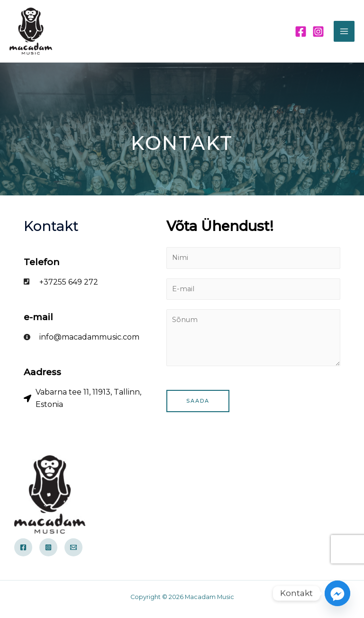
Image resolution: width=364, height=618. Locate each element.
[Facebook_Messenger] (337, 593)
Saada (198, 401)
